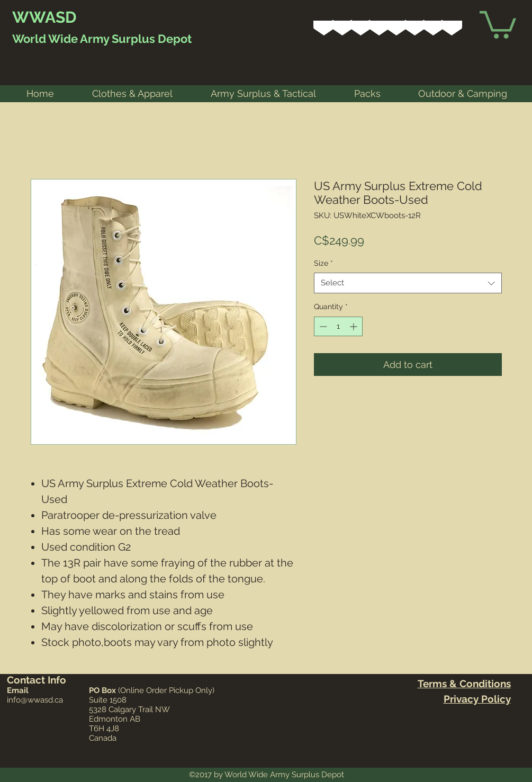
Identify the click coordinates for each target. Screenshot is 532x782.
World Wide (45, 39)
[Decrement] (322, 326)
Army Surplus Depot (135, 39)
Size (323, 263)
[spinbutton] (338, 326)
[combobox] (408, 283)
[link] (498, 23)
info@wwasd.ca (35, 700)
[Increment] (354, 326)
